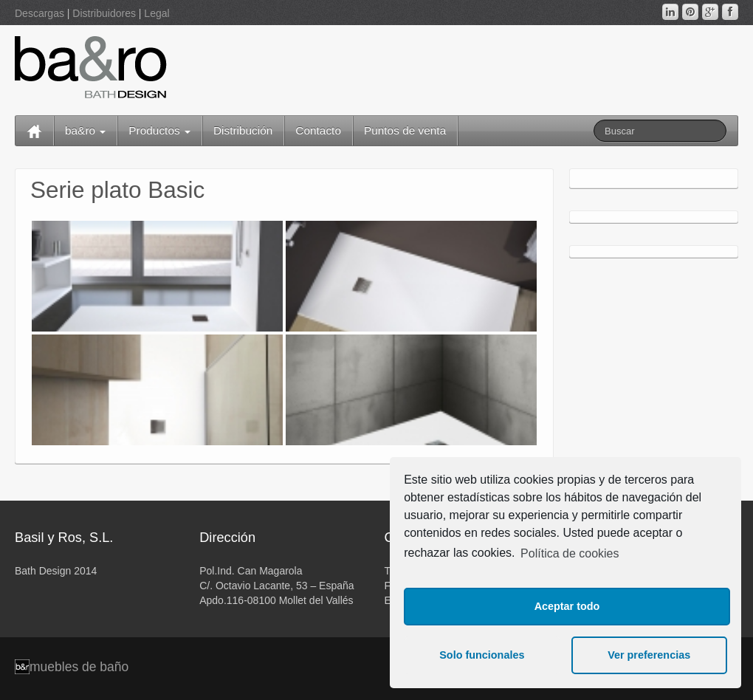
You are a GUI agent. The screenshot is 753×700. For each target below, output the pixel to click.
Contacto (318, 130)
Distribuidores (104, 13)
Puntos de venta (405, 130)
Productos (159, 130)
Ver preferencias (649, 655)
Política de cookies (570, 553)
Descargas (39, 13)
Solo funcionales (482, 655)
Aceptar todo (567, 606)
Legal (157, 13)
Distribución (243, 130)
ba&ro (85, 130)
